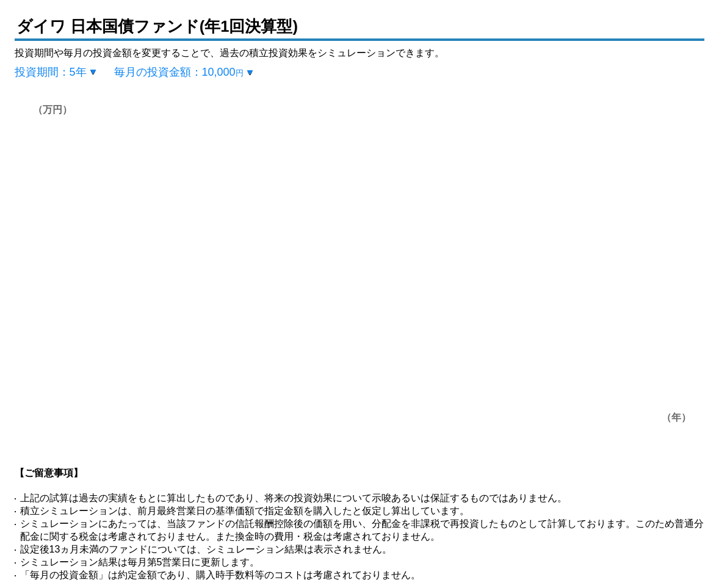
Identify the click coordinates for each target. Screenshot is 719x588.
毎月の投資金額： (179, 72)
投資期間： (51, 72)
